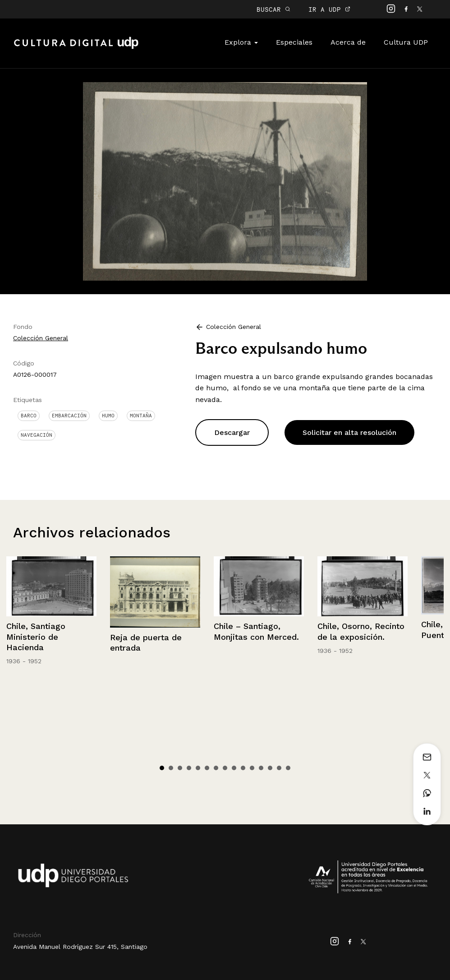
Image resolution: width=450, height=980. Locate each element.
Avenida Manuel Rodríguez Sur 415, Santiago (80, 947)
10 (243, 768)
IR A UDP (329, 9)
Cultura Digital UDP (76, 48)
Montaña (141, 416)
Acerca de (348, 42)
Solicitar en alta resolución (349, 432)
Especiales (294, 42)
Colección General (41, 338)
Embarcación (69, 416)
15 (288, 768)
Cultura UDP (406, 42)
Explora (241, 42)
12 (261, 768)
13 (270, 768)
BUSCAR (273, 9)
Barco (29, 416)
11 (252, 768)
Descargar (232, 432)
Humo (108, 416)
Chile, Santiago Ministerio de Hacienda (36, 637)
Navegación (37, 435)
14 (279, 768)
